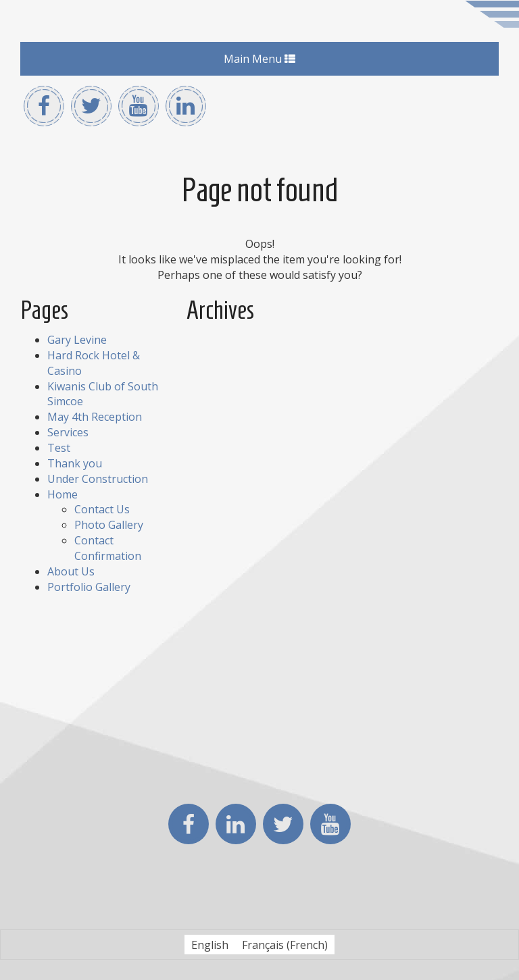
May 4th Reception (95, 417)
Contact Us (102, 509)
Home (63, 494)
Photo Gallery (109, 525)
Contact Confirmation (108, 548)
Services (68, 432)
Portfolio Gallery (89, 587)
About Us (71, 571)
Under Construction (98, 479)
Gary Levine (77, 340)
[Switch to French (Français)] (285, 945)
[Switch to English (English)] (210, 945)
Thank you (75, 463)
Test (59, 448)
